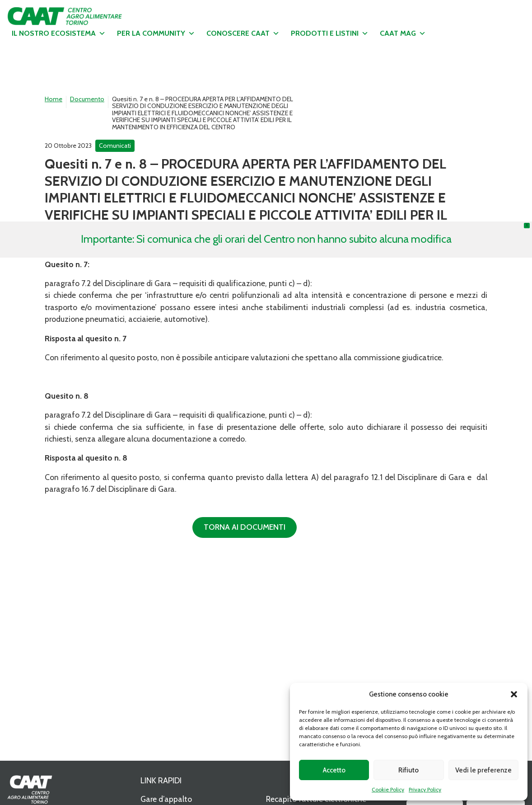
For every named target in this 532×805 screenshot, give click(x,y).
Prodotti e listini (330, 33)
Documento (87, 99)
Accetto (334, 770)
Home (54, 99)
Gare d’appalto (166, 799)
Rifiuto (408, 770)
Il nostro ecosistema (59, 33)
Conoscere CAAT (243, 33)
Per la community (156, 33)
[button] (514, 694)
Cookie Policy (388, 789)
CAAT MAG (403, 33)
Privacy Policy (425, 789)
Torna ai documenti (245, 527)
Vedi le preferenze (483, 770)
